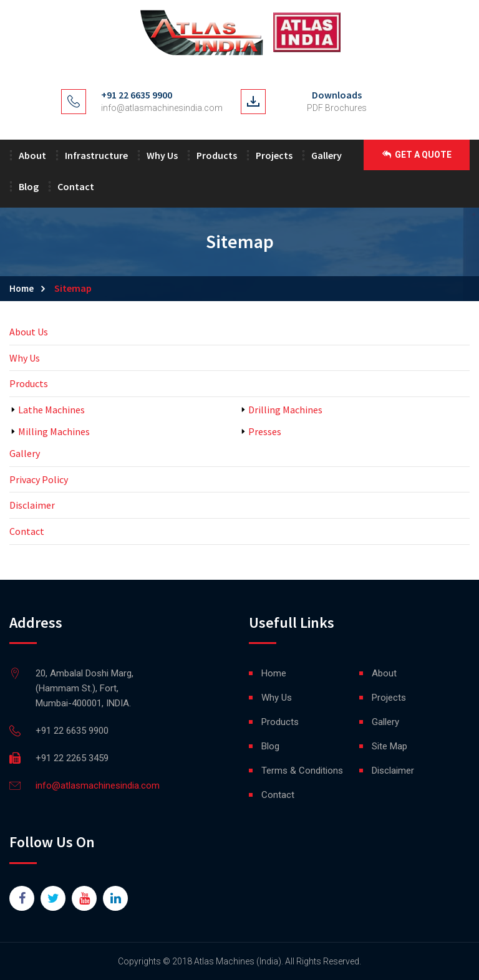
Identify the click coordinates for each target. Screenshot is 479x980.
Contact (76, 186)
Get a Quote (417, 155)
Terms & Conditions (302, 771)
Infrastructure (96, 155)
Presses (265, 431)
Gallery (327, 155)
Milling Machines (54, 431)
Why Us (162, 155)
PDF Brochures (337, 108)
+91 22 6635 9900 (137, 95)
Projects (274, 155)
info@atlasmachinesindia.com (162, 108)
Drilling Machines (285, 410)
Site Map (389, 746)
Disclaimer (32, 505)
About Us (29, 332)
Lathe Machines (51, 410)
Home (22, 288)
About (32, 155)
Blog (29, 186)
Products (217, 155)
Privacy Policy (39, 479)
